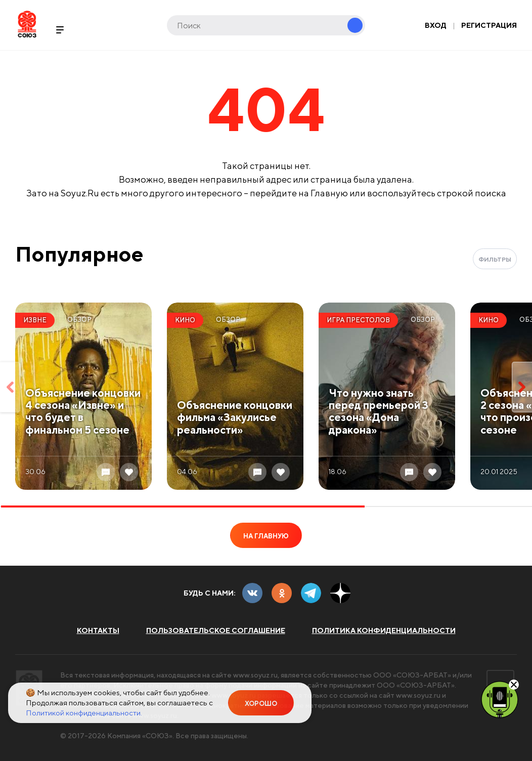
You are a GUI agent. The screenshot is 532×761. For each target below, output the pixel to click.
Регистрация (489, 25)
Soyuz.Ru (27, 24)
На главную (266, 536)
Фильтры (495, 259)
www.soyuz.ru (255, 675)
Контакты (98, 630)
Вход (436, 25)
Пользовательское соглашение (216, 630)
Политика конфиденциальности (384, 630)
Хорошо (261, 704)
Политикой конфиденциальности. (84, 713)
